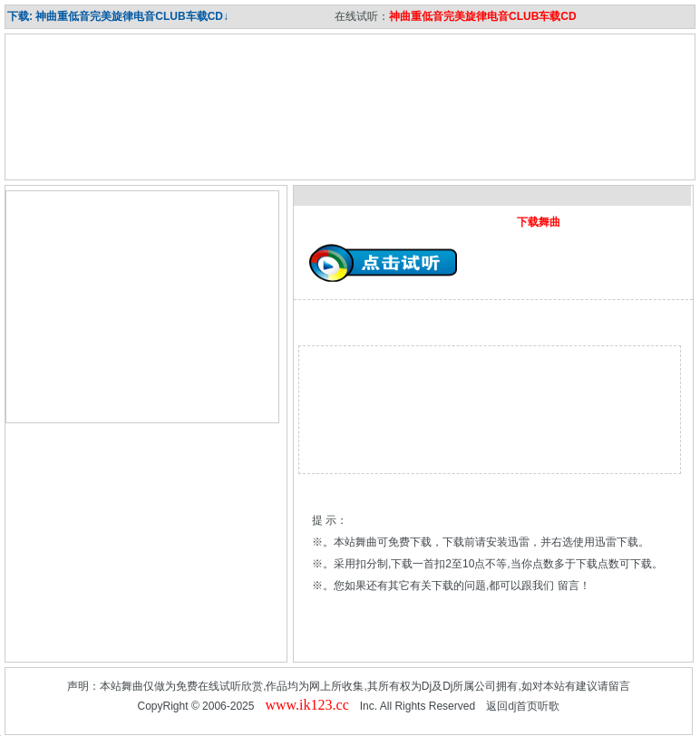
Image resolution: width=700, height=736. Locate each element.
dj (512, 706)
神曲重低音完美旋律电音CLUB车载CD (483, 16)
